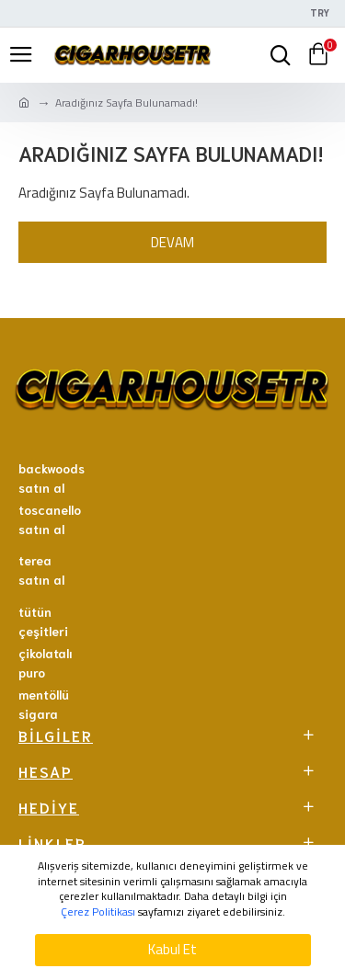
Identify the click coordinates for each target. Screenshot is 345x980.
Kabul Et (172, 949)
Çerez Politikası (98, 912)
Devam (172, 242)
